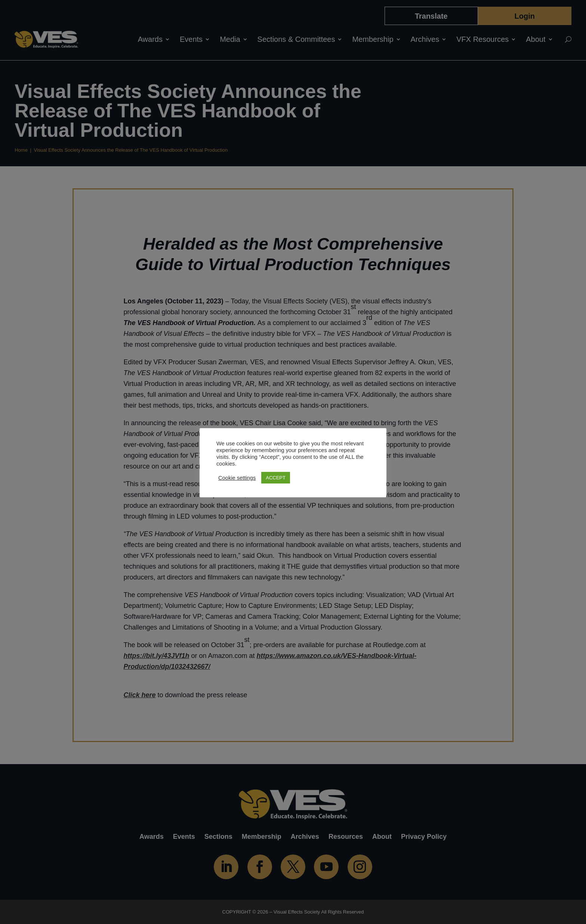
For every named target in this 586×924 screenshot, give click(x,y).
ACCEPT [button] (276, 478)
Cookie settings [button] (237, 478)
